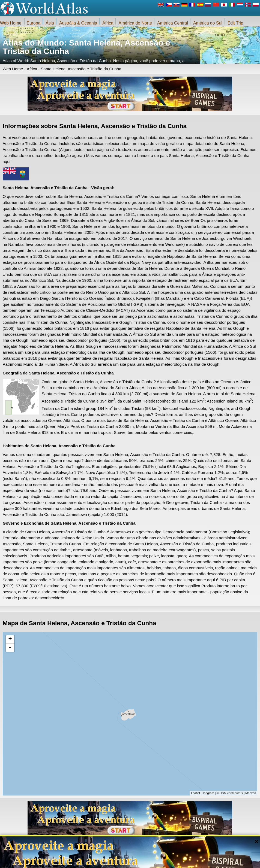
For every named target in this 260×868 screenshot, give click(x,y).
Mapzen (251, 793)
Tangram (208, 793)
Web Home (11, 23)
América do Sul (208, 23)
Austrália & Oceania (78, 23)
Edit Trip (235, 23)
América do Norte (135, 23)
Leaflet (195, 793)
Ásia (50, 23)
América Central (173, 23)
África (108, 23)
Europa (34, 23)
